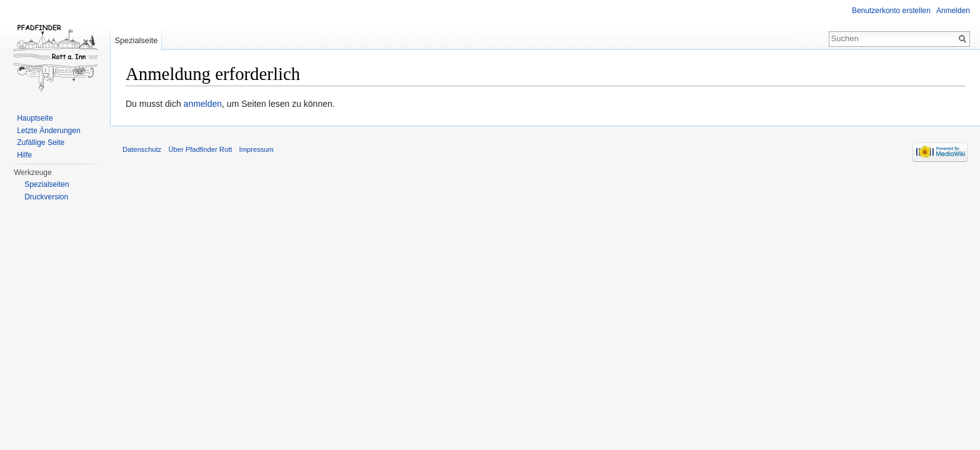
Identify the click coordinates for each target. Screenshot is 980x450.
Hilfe (24, 155)
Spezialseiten (47, 184)
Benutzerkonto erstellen (891, 11)
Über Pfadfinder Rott (200, 149)
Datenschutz (142, 149)
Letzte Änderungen (48, 131)
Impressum (257, 149)
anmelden (203, 104)
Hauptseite (35, 118)
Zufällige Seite (41, 142)
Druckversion (46, 197)
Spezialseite (136, 40)
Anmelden (953, 11)
